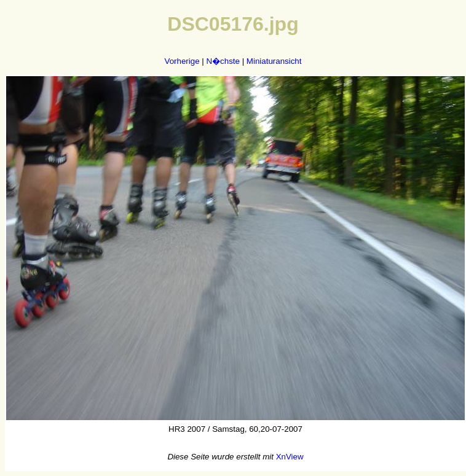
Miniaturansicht (274, 61)
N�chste (223, 61)
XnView (290, 457)
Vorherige (182, 61)
